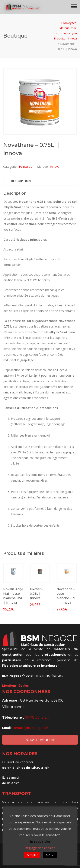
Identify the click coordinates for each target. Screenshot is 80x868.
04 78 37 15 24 (37, 717)
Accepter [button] (32, 855)
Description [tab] (21, 181)
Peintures (25, 167)
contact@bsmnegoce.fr (30, 728)
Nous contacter (40, 740)
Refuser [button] (50, 855)
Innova (55, 167)
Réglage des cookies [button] (40, 848)
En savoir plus (40, 841)
